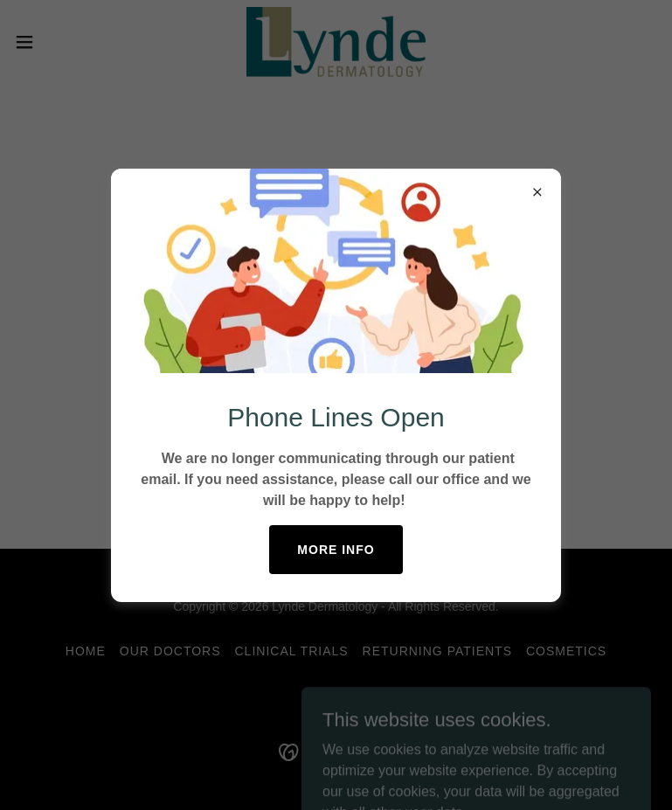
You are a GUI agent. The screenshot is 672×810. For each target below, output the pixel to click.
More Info (336, 550)
